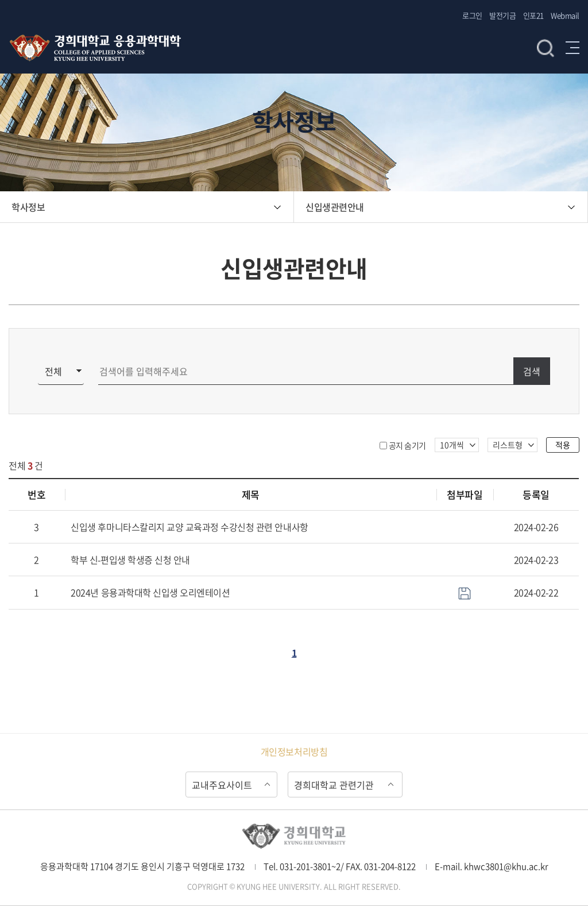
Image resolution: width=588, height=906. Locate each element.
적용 (563, 445)
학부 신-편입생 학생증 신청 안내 (130, 560)
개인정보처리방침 (294, 751)
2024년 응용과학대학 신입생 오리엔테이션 (150, 592)
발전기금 (502, 15)
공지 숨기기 (407, 445)
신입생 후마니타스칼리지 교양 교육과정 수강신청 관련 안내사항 (189, 527)
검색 (546, 48)
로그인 (472, 15)
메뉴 (572, 48)
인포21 (533, 15)
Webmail (565, 15)
